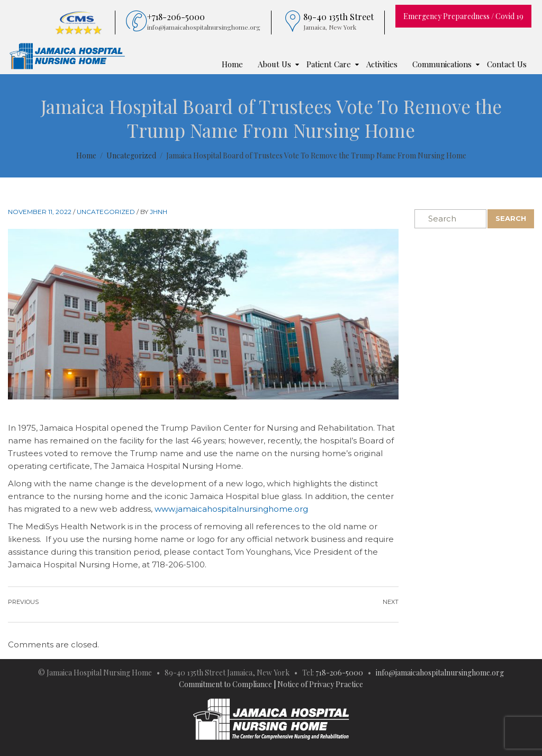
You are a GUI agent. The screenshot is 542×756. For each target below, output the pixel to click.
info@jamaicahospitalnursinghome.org (440, 673)
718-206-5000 (339, 673)
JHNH (159, 212)
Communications (442, 64)
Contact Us (507, 64)
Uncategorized (106, 212)
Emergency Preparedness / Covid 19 (463, 16)
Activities (382, 64)
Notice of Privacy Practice (320, 684)
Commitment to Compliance (225, 684)
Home (232, 64)
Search (511, 218)
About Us (274, 64)
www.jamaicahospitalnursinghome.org (231, 509)
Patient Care (329, 64)
